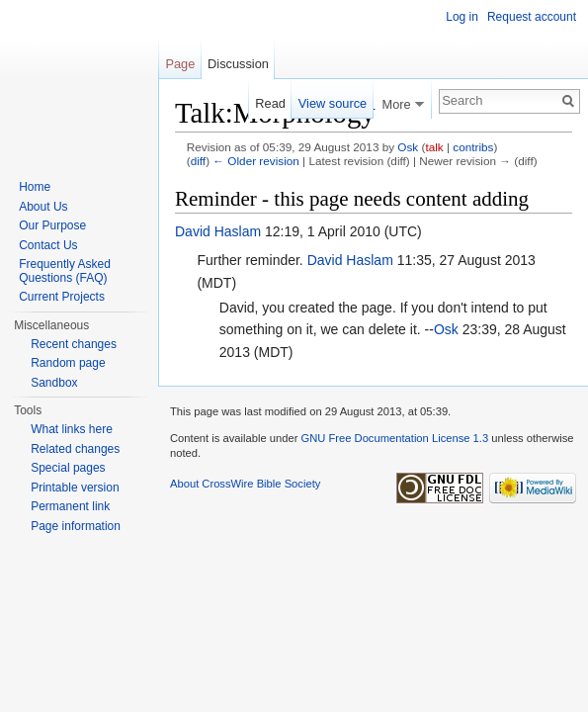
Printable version (75, 488)
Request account (532, 17)
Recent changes (74, 344)
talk (434, 147)
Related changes (75, 449)
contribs (473, 147)
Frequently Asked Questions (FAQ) (65, 271)
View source (333, 103)
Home (35, 187)
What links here (72, 429)
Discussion (238, 64)
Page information (76, 526)
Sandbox (54, 383)
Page (180, 64)
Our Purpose (52, 225)
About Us (43, 207)
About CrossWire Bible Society (245, 484)
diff (198, 161)
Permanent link (70, 506)
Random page (68, 363)
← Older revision (256, 161)
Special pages (68, 468)
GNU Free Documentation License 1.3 (394, 438)
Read (270, 103)
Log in (462, 17)
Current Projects (62, 297)
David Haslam (218, 231)
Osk (408, 147)
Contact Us (48, 245)
